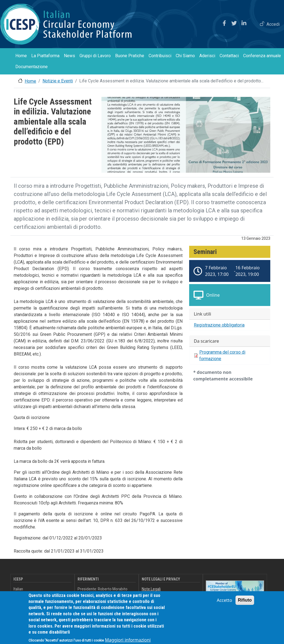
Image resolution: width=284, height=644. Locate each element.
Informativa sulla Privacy (162, 595)
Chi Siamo (185, 56)
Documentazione (32, 67)
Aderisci (207, 56)
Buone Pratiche (130, 56)
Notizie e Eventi (58, 81)
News (69, 56)
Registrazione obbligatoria (219, 325)
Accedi (273, 24)
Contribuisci (160, 56)
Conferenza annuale (262, 56)
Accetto (225, 605)
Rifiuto (245, 605)
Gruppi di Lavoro (95, 56)
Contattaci (229, 56)
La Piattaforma (45, 56)
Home (21, 56)
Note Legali (151, 589)
